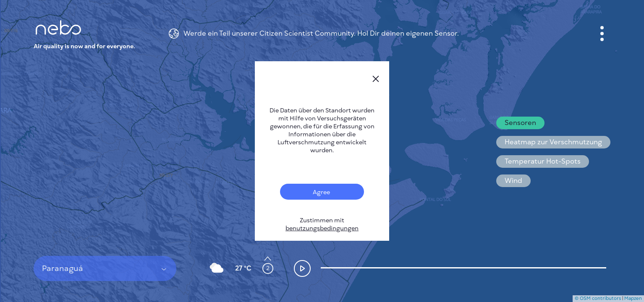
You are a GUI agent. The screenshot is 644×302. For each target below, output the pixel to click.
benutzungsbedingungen (322, 228)
